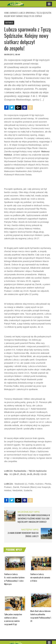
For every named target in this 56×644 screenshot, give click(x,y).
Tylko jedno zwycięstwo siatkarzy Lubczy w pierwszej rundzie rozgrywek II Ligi (13, 619)
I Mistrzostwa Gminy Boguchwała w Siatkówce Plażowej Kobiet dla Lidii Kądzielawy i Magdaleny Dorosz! (34, 518)
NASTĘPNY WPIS (30, 530)
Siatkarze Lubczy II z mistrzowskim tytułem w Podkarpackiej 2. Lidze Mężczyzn (14, 579)
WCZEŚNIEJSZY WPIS (29, 512)
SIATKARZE (14, 13)
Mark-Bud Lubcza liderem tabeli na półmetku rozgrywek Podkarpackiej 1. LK (41, 616)
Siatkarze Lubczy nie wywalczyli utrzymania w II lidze (40, 577)
